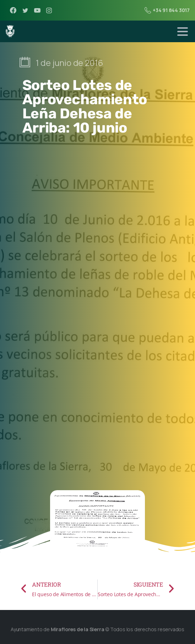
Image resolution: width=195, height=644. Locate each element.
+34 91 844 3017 (167, 10)
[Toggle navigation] (183, 32)
